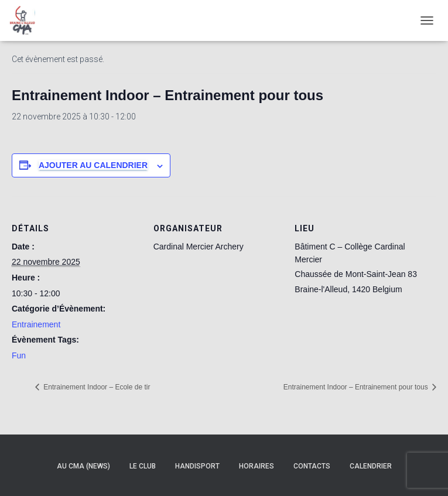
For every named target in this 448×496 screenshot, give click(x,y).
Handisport (197, 466)
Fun (19, 355)
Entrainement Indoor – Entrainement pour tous (357, 387)
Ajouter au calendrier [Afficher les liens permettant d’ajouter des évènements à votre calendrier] (93, 165)
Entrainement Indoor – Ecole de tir (96, 387)
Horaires (257, 466)
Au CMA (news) (83, 466)
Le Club (143, 466)
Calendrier (371, 466)
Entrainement (36, 324)
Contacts (312, 466)
